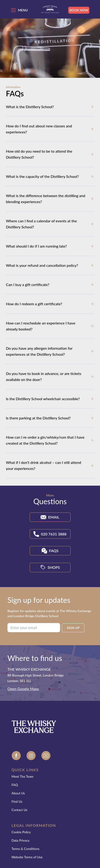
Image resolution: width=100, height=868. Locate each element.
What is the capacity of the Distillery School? (42, 176)
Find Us (17, 801)
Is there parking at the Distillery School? (38, 418)
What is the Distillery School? (30, 107)
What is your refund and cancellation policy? (42, 265)
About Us (18, 793)
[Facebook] (16, 756)
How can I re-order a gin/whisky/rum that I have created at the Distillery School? (45, 440)
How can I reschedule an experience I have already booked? (41, 326)
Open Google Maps (23, 689)
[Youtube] (46, 756)
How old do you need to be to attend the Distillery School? (39, 154)
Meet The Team (23, 776)
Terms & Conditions (26, 849)
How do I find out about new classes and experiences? (39, 129)
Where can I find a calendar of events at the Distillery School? (42, 224)
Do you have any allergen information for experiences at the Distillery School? (39, 351)
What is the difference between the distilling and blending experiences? (46, 199)
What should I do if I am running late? (37, 246)
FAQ (15, 785)
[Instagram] (31, 756)
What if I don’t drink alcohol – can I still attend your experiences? (44, 465)
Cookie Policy (21, 832)
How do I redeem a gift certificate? (34, 304)
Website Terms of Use (27, 857)
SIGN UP (73, 628)
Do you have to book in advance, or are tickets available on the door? (44, 376)
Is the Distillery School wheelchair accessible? (43, 399)
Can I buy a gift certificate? (28, 285)
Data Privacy (21, 840)
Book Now (79, 10)
